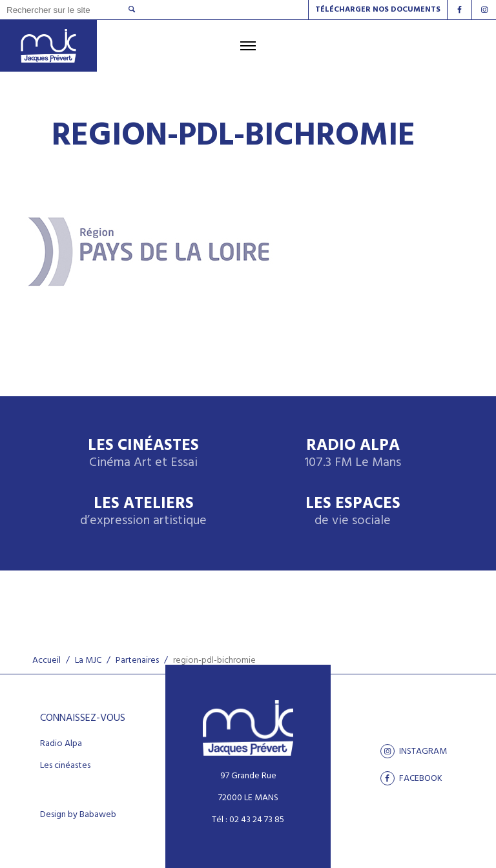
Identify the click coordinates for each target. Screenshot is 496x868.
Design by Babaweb (78, 815)
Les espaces (353, 512)
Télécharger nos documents (378, 10)
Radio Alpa (353, 454)
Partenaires (137, 661)
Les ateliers (143, 512)
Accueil (46, 661)
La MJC (88, 661)
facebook (411, 778)
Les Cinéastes (143, 454)
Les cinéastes (65, 766)
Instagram (414, 751)
